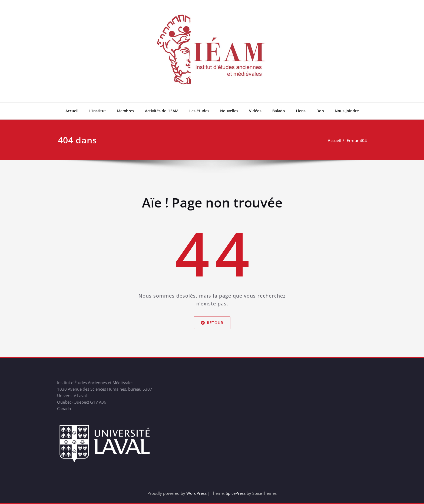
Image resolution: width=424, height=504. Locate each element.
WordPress (196, 493)
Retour (212, 323)
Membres (125, 111)
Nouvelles (229, 111)
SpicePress (236, 493)
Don (320, 111)
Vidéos (255, 111)
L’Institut (98, 111)
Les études (199, 111)
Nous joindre (347, 111)
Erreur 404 (357, 140)
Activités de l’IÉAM (162, 111)
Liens (301, 111)
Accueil (72, 111)
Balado (279, 111)
